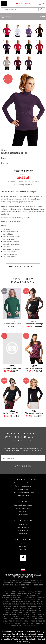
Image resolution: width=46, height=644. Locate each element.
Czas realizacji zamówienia (23, 483)
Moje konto (23, 520)
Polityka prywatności (23, 508)
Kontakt (23, 549)
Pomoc (23, 501)
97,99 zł (12, 326)
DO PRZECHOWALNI (23, 266)
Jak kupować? (23, 514)
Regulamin (23, 511)
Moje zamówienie (23, 527)
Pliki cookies (23, 546)
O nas (23, 543)
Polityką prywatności (26, 634)
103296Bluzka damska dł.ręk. (34, 322)
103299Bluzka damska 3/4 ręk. (12, 412)
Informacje (23, 539)
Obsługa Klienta (23, 479)
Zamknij (26, 641)
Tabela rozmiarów (23, 495)
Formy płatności (23, 489)
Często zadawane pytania (23, 505)
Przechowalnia (23, 530)
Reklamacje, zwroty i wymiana (23, 492)
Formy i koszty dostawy (23, 486)
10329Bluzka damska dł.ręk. (12, 322)
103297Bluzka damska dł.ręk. (34, 412)
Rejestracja (23, 533)
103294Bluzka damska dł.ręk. (12, 367)
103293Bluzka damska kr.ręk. (34, 367)
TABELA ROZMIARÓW (23, 171)
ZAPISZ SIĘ (23, 466)
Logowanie (23, 524)
